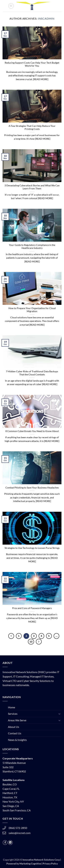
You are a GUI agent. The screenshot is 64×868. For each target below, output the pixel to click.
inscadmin (46, 18)
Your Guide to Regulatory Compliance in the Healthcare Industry (32, 247)
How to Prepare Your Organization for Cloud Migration (32, 310)
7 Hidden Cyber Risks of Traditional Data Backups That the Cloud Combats (32, 373)
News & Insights (17, 740)
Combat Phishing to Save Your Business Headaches (32, 488)
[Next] (39, 642)
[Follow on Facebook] (5, 843)
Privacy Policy (50, 864)
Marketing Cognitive (30, 864)
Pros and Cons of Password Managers (32, 608)
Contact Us (15, 733)
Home (12, 707)
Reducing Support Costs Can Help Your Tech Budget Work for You (32, 64)
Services (13, 714)
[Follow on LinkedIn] (10, 843)
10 (31, 642)
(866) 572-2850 (18, 828)
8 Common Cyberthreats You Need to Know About (32, 431)
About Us (14, 727)
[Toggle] (59, 714)
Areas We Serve (17, 720)
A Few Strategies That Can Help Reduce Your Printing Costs (32, 127)
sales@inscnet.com (20, 833)
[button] (11, 6)
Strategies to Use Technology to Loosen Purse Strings (32, 548)
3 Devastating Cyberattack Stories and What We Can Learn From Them (32, 187)
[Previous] (11, 636)
